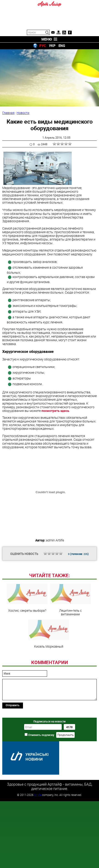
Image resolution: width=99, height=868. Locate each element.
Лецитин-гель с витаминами (70, 600)
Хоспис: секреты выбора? (27, 598)
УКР (52, 46)
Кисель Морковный (49, 634)
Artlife (38, 795)
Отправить (13, 705)
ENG (62, 46)
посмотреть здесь (55, 411)
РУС (43, 46)
